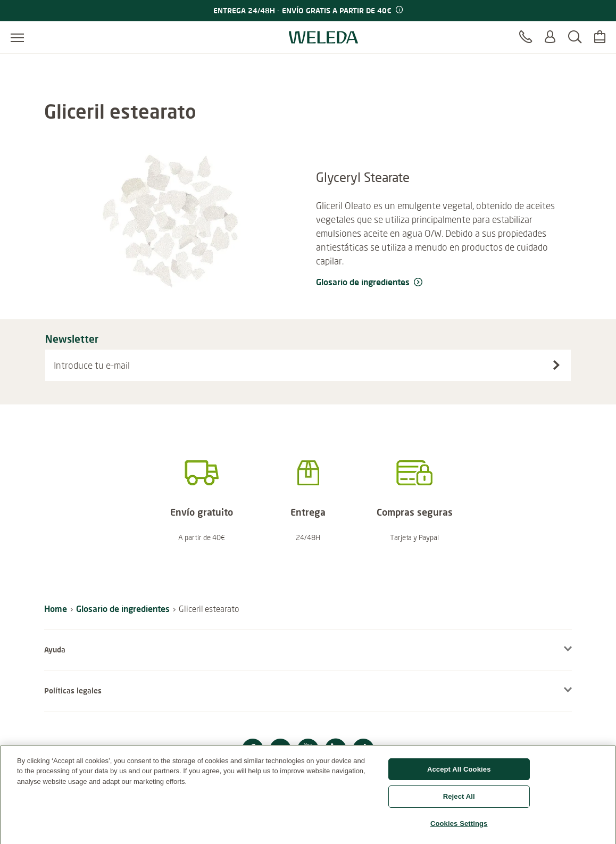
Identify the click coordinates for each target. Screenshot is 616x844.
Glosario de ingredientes (123, 609)
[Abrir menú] (17, 37)
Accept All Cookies (459, 774)
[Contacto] (526, 37)
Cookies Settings (459, 828)
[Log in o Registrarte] (550, 37)
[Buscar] (575, 37)
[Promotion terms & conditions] (398, 10)
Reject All (459, 801)
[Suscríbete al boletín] (556, 365)
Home (56, 609)
